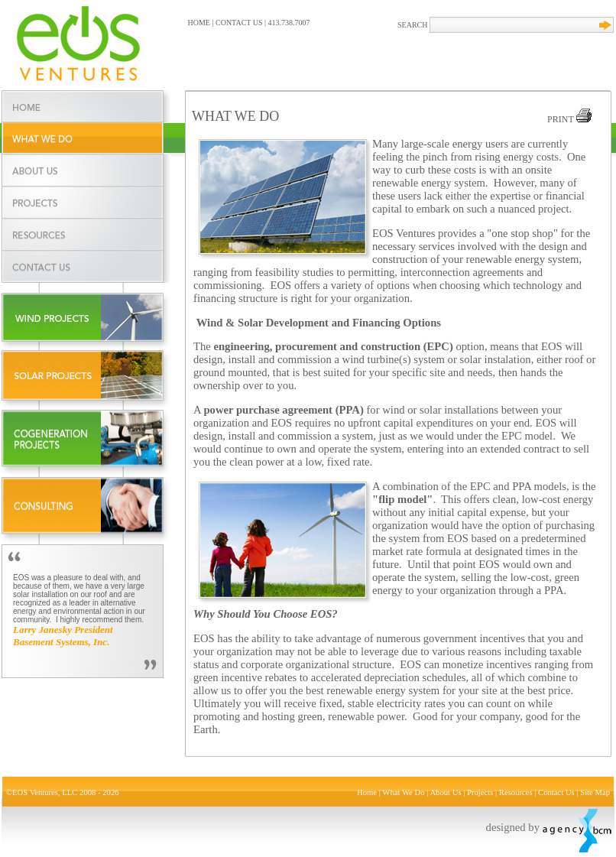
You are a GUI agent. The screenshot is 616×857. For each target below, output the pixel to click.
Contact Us (556, 792)
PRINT (569, 119)
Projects (480, 792)
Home (367, 792)
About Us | (448, 792)
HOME (199, 23)
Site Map (595, 792)
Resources (516, 792)
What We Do (403, 792)
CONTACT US (239, 23)
